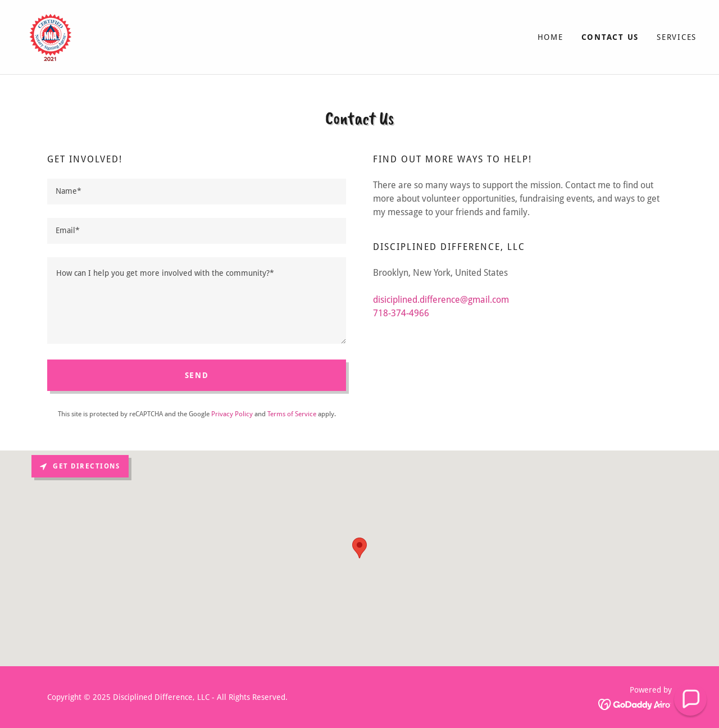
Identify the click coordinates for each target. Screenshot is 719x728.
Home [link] (550, 37)
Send (197, 375)
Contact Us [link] (610, 37)
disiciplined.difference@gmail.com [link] (441, 300)
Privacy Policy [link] (232, 414)
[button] (690, 699)
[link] (51, 36)
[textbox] (197, 192)
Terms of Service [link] (292, 414)
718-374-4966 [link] (401, 313)
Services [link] (677, 37)
